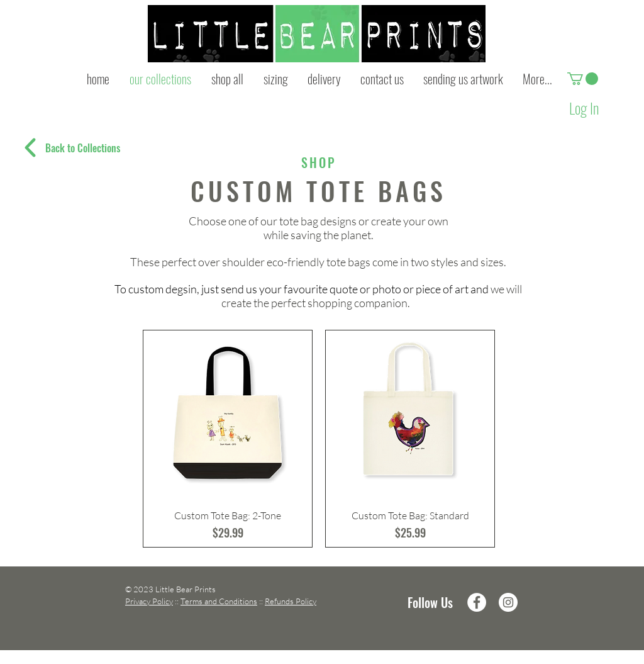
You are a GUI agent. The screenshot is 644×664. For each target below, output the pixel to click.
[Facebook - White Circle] (477, 602)
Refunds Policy (291, 601)
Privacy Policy (149, 601)
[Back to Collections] (82, 148)
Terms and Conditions (219, 601)
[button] (583, 79)
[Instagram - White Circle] (508, 602)
